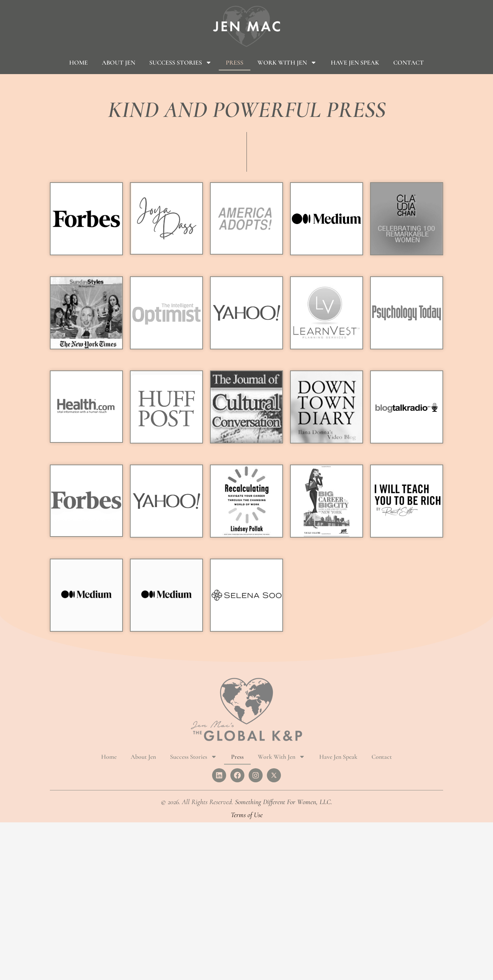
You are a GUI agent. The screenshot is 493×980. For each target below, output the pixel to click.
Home (78, 63)
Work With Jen (287, 63)
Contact (409, 63)
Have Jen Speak (355, 63)
